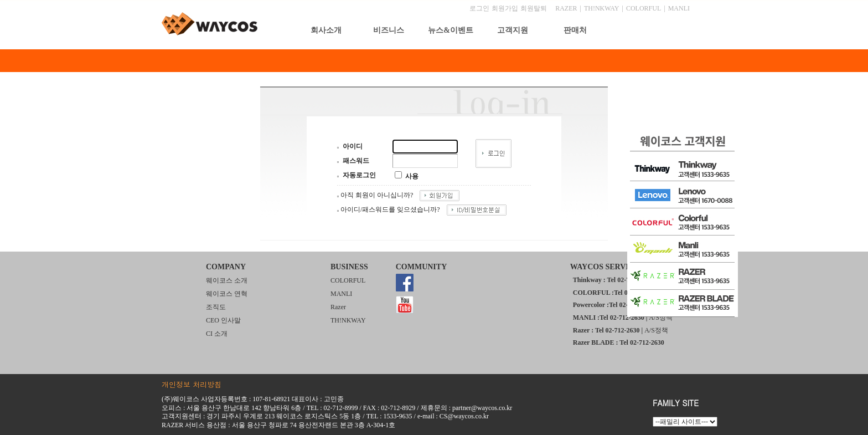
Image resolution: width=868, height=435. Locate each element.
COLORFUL (644, 8)
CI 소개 (217, 334)
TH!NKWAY (602, 8)
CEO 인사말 (223, 320)
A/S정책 (661, 318)
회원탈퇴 (534, 8)
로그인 (479, 8)
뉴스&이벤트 (451, 30)
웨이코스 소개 (227, 280)
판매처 (575, 30)
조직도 (216, 307)
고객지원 (513, 30)
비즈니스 (389, 30)
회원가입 (505, 8)
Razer (338, 307)
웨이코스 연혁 (227, 294)
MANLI (679, 8)
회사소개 (326, 30)
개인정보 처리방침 (192, 384)
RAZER (566, 8)
